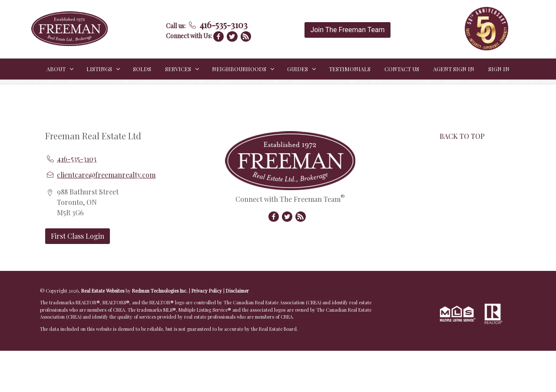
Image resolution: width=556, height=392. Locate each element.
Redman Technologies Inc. (161, 291)
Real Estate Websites (103, 291)
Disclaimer (237, 291)
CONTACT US (402, 69)
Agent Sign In (454, 69)
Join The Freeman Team (347, 30)
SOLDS (142, 69)
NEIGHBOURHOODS (239, 69)
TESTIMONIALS (350, 69)
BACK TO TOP (462, 136)
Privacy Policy (207, 291)
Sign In (499, 69)
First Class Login (78, 236)
